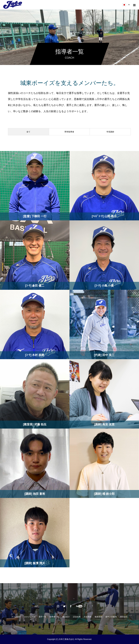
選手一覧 (43, 617)
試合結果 (77, 617)
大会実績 (88, 617)
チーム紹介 (16, 617)
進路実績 (98, 617)
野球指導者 (69, 132)
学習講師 (110, 132)
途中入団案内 (111, 617)
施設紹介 (66, 617)
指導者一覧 (54, 617)
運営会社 (124, 617)
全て (28, 132)
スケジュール (30, 617)
